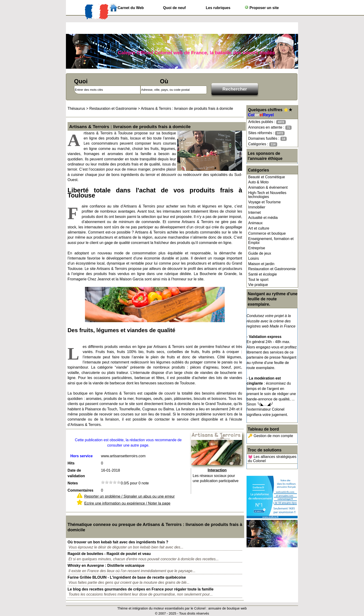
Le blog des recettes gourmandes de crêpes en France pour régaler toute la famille (141, 589)
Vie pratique (258, 285)
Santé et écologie (263, 274)
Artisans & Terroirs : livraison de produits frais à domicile (187, 109)
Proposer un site (262, 8)
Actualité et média (263, 218)
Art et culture (259, 228)
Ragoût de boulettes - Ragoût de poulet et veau (109, 554)
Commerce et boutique (267, 233)
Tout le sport (258, 280)
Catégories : (263, 144)
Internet (254, 212)
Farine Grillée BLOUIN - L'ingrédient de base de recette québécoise (127, 577)
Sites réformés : (266, 133)
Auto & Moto (258, 182)
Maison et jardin (261, 264)
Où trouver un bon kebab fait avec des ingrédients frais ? (118, 542)
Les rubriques (218, 8)
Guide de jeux (260, 253)
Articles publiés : (267, 122)
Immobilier (257, 207)
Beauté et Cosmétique (266, 177)
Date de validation (76, 473)
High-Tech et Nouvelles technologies (267, 195)
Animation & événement (268, 187)
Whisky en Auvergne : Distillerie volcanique (106, 566)
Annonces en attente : (270, 128)
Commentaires (80, 490)
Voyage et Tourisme (264, 202)
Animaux (255, 223)
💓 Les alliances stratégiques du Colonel (272, 459)
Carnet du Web (131, 8)
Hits (71, 463)
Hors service (81, 456)
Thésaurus (76, 109)
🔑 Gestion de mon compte (270, 436)
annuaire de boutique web (227, 608)
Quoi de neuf (174, 8)
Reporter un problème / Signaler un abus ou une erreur (130, 496)
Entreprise (257, 248)
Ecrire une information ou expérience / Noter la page (127, 503)
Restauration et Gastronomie (272, 269)
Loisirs (253, 258)
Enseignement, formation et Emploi (271, 241)
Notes (73, 483)
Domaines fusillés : (267, 139)
